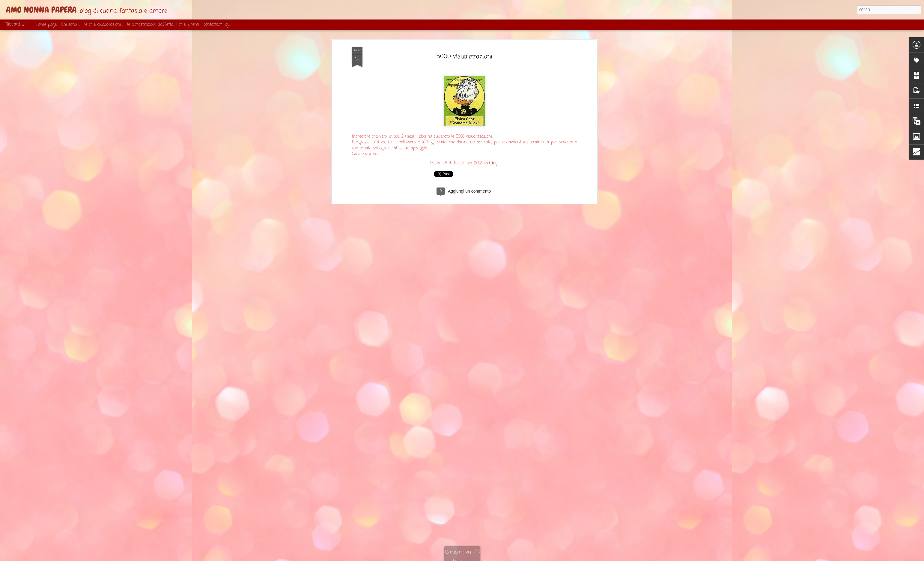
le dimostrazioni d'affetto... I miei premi (163, 25)
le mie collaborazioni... (103, 25)
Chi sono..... (70, 25)
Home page (46, 25)
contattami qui (217, 25)
